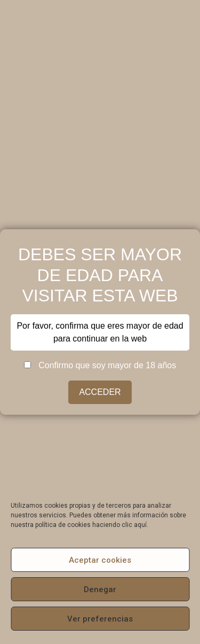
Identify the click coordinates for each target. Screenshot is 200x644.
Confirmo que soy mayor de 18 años (100, 366)
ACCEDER (100, 392)
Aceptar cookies (100, 560)
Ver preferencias (100, 619)
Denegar (100, 589)
